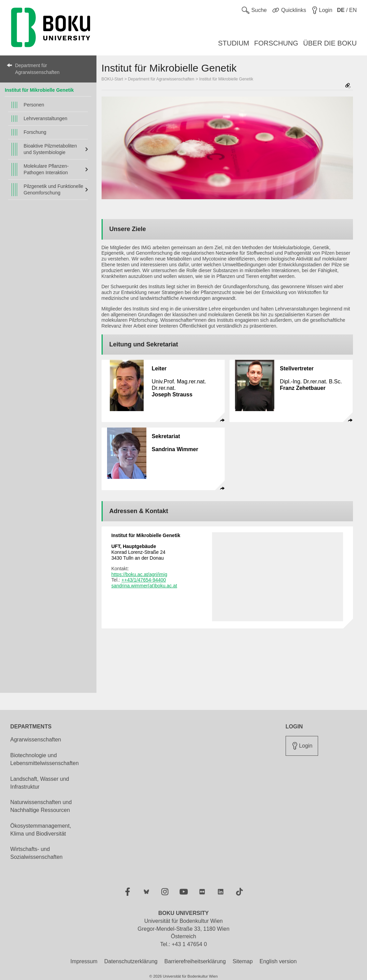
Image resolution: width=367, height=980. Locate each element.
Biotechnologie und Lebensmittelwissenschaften (44, 759)
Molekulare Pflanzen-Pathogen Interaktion (46, 169)
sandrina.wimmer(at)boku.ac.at (144, 586)
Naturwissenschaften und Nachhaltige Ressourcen (41, 806)
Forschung (35, 132)
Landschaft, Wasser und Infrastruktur (40, 783)
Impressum (84, 961)
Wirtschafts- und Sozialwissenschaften (36, 853)
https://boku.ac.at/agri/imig (139, 574)
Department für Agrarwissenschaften (37, 69)
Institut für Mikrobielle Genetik (39, 90)
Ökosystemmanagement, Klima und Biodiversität (41, 830)
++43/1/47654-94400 (144, 580)
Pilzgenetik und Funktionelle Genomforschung (53, 189)
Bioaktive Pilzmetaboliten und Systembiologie (50, 149)
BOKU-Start (112, 79)
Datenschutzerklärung (131, 961)
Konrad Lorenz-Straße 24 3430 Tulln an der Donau (139, 552)
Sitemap (243, 961)
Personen (34, 105)
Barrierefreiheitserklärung (195, 961)
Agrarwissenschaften (36, 740)
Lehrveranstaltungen (45, 118)
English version (278, 961)
